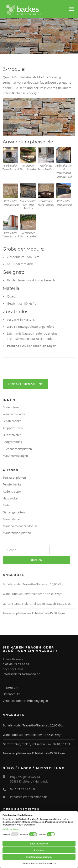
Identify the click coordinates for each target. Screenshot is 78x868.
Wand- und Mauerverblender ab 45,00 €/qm (33, 594)
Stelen (7, 505)
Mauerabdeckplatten (17, 533)
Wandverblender (14, 414)
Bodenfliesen (12, 407)
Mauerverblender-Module (20, 526)
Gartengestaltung (14, 512)
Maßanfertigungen (15, 456)
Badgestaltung (12, 442)
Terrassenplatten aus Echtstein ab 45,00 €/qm (34, 613)
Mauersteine (11, 519)
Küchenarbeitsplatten (17, 449)
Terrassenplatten (14, 477)
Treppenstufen (13, 428)
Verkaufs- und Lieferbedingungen (25, 701)
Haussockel (10, 498)
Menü (72, 9)
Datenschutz (11, 694)
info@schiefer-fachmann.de (21, 674)
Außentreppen (13, 491)
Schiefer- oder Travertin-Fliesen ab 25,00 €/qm (34, 584)
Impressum (10, 687)
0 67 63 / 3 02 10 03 (23, 789)
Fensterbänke (12, 421)
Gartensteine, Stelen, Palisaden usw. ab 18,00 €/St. (37, 604)
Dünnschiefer (12, 435)
